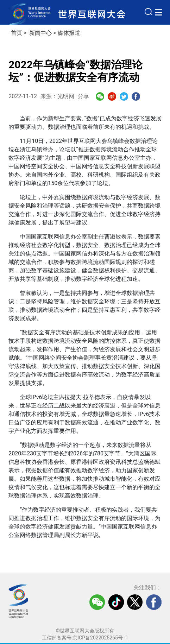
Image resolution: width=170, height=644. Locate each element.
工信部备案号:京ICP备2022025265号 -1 (85, 638)
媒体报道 (69, 33)
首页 (17, 33)
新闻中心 (40, 33)
